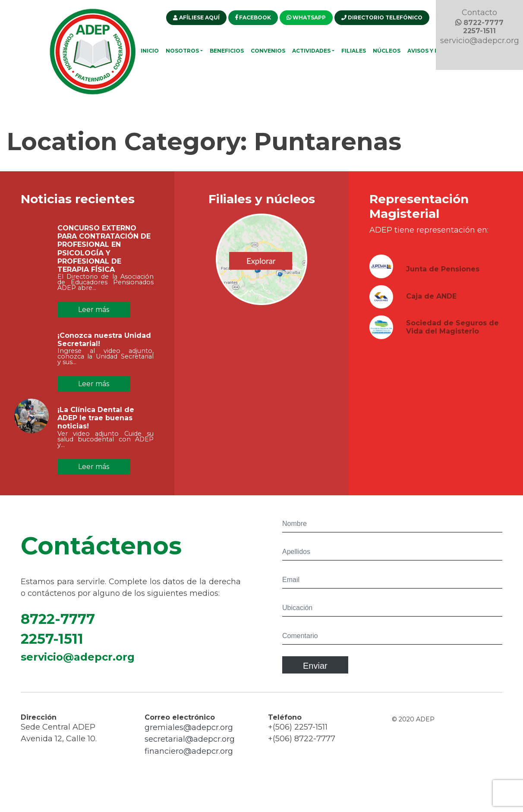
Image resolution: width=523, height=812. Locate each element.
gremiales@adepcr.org (189, 732)
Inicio (150, 51)
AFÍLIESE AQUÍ (196, 17)
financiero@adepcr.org (189, 755)
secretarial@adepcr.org (190, 743)
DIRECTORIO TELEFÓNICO (382, 17)
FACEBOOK (253, 17)
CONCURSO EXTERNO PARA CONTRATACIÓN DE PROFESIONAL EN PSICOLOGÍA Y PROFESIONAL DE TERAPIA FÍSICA (104, 249)
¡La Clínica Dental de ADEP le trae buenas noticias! (96, 422)
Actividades (311, 51)
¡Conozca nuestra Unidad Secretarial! (104, 344)
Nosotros (182, 51)
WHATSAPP (306, 17)
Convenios (268, 51)
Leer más (94, 310)
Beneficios (227, 51)
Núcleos (387, 51)
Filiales (354, 51)
